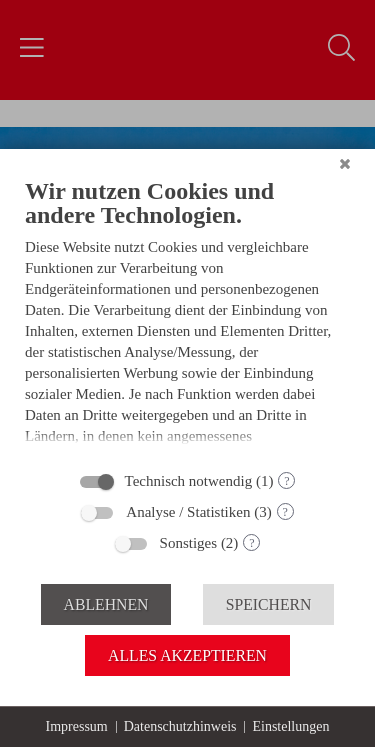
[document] (187, 317)
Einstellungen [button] (290, 726)
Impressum (77, 726)
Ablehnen (106, 604)
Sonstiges (189, 543)
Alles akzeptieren (187, 655)
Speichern (269, 604)
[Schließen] (345, 164)
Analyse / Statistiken (188, 512)
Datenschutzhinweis (180, 726)
